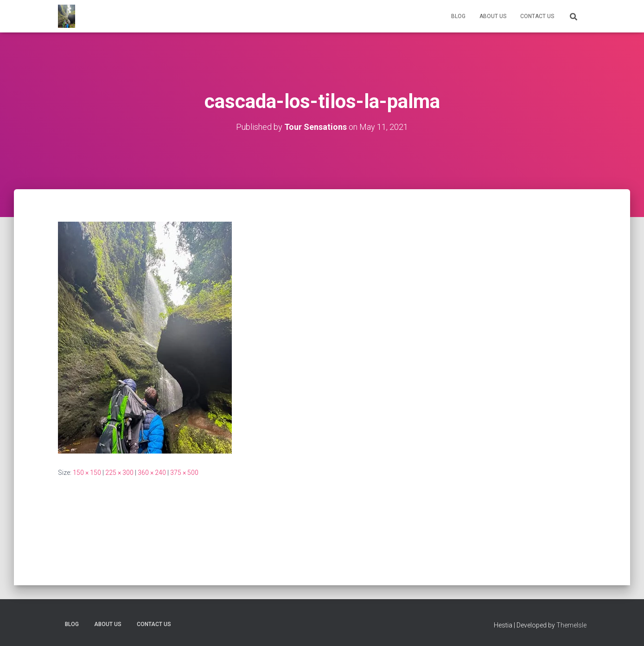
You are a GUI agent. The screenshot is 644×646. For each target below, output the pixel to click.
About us (493, 16)
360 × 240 (152, 473)
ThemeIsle (571, 625)
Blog (458, 16)
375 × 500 (184, 473)
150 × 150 (87, 473)
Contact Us (537, 16)
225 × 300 (119, 473)
